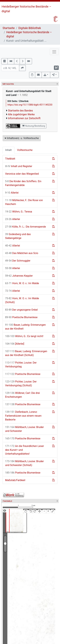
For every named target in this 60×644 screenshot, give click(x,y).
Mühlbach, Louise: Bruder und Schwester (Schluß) (24, 463)
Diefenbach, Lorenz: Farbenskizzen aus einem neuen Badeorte (23, 416)
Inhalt (8, 150)
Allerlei (12, 193)
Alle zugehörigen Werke (21, 114)
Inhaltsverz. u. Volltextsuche (22, 138)
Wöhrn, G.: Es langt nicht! (24, 336)
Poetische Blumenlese (21, 317)
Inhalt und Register (19, 166)
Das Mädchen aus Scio (22, 253)
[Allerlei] (15, 344)
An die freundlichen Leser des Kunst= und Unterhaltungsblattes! (24, 450)
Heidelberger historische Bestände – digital (29, 34)
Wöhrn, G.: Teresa (19, 212)
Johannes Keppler (19, 276)
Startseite (9, 28)
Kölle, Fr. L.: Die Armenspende (26, 227)
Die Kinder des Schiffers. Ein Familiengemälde (23, 183)
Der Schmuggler (18, 261)
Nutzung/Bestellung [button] (34, 126)
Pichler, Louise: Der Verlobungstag (21, 365)
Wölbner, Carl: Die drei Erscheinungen (22, 395)
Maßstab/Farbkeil (15, 480)
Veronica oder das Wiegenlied (22, 174)
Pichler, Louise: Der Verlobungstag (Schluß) (21, 383)
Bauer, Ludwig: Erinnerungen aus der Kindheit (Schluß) (26, 353)
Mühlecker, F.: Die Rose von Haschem (24, 202)
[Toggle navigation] (54, 52)
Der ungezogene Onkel (21, 310)
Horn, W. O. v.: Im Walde (22, 283)
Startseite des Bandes (20, 111)
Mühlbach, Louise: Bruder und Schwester (24, 429)
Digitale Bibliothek (30, 28)
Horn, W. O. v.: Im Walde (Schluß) (22, 300)
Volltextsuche (25, 150)
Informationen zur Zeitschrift (24, 118)
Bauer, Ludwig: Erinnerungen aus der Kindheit (25, 327)
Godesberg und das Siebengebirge (18, 236)
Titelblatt (10, 159)
